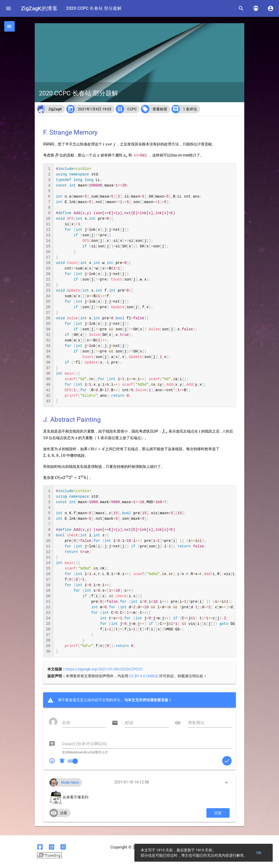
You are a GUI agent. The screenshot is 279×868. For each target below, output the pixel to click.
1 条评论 (190, 109)
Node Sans (70, 782)
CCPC (132, 109)
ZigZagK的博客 (39, 8)
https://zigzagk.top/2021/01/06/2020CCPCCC (104, 669)
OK (259, 853)
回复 (218, 813)
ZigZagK (55, 109)
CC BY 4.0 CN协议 (144, 676)
